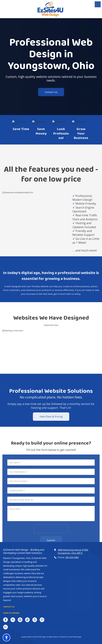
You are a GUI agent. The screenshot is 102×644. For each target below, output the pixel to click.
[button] (6, 637)
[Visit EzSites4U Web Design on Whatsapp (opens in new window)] (6, 627)
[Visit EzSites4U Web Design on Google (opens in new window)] (20, 620)
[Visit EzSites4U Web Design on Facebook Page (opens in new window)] (6, 620)
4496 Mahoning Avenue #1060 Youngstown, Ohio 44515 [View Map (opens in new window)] (73, 551)
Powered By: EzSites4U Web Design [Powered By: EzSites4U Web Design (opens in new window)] (70, 637)
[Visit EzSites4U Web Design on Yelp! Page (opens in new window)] (35, 620)
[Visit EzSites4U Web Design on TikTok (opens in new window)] (27, 620)
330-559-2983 (72, 557)
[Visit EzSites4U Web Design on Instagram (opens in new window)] (42, 620)
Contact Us (51, 92)
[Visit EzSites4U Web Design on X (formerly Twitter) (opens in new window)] (13, 620)
